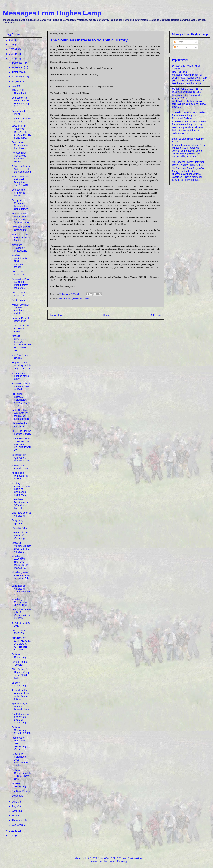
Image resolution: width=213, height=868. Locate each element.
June (15, 802)
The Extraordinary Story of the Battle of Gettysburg (21, 718)
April (15, 811)
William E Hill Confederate (19, 92)
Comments (181, 47)
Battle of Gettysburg (19, 656)
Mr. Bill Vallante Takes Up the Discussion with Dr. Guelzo (188, 91)
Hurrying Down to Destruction (21, 319)
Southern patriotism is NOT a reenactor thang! (19, 261)
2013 (12, 59)
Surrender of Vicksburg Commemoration (21, 590)
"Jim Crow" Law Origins (20, 357)
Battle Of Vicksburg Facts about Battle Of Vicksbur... (21, 547)
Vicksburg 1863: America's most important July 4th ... (21, 577)
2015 (12, 49)
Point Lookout (19, 300)
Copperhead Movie (18, 113)
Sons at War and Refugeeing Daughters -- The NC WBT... (21, 181)
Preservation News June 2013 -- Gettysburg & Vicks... (20, 743)
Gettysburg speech (17, 522)
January (17, 825)
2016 (12, 45)
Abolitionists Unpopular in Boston (20, 476)
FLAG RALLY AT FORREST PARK (20, 328)
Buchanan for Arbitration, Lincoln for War (21, 458)
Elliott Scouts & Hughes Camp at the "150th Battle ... (21, 674)
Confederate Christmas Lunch (18, 193)
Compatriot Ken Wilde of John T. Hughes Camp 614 (21, 102)
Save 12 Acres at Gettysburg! (21, 228)
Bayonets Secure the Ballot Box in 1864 (21, 386)
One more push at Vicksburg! (21, 514)
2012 (12, 831)
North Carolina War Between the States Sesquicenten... (21, 218)
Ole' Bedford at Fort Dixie (19, 425)
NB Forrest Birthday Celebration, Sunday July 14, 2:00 (21, 400)
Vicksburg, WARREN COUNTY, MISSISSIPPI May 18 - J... (20, 562)
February (17, 820)
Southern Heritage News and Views (73, 299)
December (18, 63)
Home (106, 315)
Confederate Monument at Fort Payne (20, 145)
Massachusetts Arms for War (20, 467)
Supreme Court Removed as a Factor (21, 237)
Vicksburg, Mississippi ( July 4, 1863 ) (20, 602)
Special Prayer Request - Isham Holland (21, 707)
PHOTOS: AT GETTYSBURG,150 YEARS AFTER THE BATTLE (21, 644)
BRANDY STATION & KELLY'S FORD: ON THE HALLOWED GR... (21, 343)
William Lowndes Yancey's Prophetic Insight (21, 309)
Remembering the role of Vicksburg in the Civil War (21, 614)
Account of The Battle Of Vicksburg (20, 535)
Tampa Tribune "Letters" (19, 663)
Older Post (155, 315)
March (16, 816)
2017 (12, 40)
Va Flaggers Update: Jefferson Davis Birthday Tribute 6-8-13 (188, 163)
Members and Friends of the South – (20, 376)
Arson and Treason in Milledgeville (19, 248)
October (17, 72)
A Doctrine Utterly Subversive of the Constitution (21, 169)
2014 (12, 54)
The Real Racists (21, 791)
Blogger (125, 861)
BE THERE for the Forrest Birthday (21, 432)
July (15, 86)
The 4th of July (19, 528)
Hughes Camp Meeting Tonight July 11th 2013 (21, 366)
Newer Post (56, 315)
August (16, 81)
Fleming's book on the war (21, 120)
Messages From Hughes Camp (52, 13)
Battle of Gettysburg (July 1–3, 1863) (21, 730)
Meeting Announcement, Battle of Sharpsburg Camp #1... (21, 489)
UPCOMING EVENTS (18, 273)
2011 (12, 836)
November (18, 67)
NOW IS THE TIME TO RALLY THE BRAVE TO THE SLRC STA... (21, 132)
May (15, 806)
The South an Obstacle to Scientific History (19, 157)
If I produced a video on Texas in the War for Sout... (21, 695)
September (18, 77)
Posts (179, 42)
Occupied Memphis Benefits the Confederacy (20, 205)
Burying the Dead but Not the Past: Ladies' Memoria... (21, 283)
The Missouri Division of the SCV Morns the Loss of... (21, 504)
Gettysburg (17, 796)
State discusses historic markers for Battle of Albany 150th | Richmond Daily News (189, 115)
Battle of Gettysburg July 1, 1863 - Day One (21, 774)
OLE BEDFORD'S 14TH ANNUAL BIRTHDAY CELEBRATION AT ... (21, 444)
